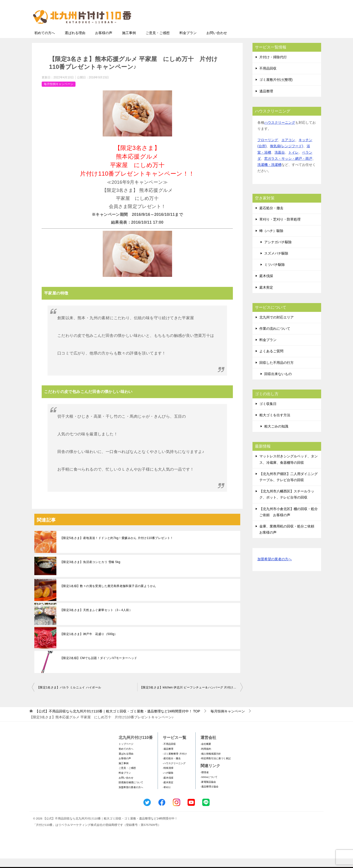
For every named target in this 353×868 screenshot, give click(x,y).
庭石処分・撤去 (271, 218)
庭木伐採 (266, 285)
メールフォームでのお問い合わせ (276, 29)
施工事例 (129, 42)
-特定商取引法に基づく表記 (216, 768)
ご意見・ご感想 (158, 42)
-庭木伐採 (168, 787)
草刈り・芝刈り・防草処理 (280, 229)
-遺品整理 (168, 758)
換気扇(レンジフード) (286, 156)
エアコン (288, 149)
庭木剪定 (266, 297)
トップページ (126, 753)
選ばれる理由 (75, 42)
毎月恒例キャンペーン (59, 94)
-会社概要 (206, 753)
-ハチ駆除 (168, 782)
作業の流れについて (275, 338)
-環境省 (205, 782)
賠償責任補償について (131, 792)
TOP (118, 721)
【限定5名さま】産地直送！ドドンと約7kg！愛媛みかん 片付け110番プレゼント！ (117, 548)
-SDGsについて (209, 787)
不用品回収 (268, 78)
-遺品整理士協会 (209, 796)
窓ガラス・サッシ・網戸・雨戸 (288, 168)
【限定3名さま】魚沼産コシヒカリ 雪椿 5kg (90, 572)
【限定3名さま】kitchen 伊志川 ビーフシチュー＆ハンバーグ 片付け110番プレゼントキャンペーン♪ (191, 697)
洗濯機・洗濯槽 (269, 174)
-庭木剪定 (168, 792)
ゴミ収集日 (268, 413)
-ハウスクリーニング (174, 773)
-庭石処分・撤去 (172, 768)
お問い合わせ (217, 42)
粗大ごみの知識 (276, 436)
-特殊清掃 (168, 777)
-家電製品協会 (208, 791)
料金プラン (188, 42)
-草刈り (167, 797)
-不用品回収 (169, 753)
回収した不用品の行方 (277, 372)
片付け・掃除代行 (273, 67)
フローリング (268, 149)
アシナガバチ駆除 (278, 252)
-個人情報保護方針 (211, 763)
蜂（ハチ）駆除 (271, 240)
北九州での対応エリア (277, 327)
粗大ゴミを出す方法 (275, 425)
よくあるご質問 (271, 361)
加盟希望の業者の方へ (275, 569)
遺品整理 (266, 101)
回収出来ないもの (278, 383)
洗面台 (280, 162)
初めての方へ (45, 42)
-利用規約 (206, 758)
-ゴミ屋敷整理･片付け (175, 763)
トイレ (293, 162)
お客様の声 (104, 42)
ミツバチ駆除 (275, 274)
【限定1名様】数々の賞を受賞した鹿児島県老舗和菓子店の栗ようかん (108, 596)
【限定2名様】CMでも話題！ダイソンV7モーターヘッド (99, 668)
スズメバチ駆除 (276, 263)
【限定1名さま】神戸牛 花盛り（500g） (89, 644)
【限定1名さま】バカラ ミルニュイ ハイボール (69, 697)
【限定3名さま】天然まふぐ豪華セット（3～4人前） (96, 620)
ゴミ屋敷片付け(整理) (276, 89)
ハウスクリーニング (280, 132)
